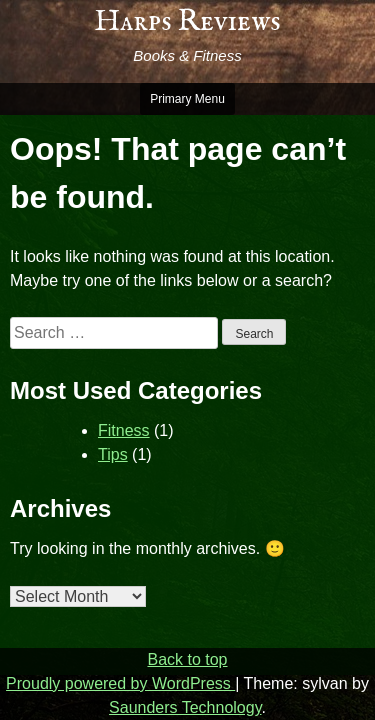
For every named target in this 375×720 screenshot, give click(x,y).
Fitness (124, 430)
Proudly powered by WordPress (120, 683)
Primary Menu (187, 99)
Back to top (187, 659)
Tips (113, 454)
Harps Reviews (187, 22)
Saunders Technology (185, 707)
